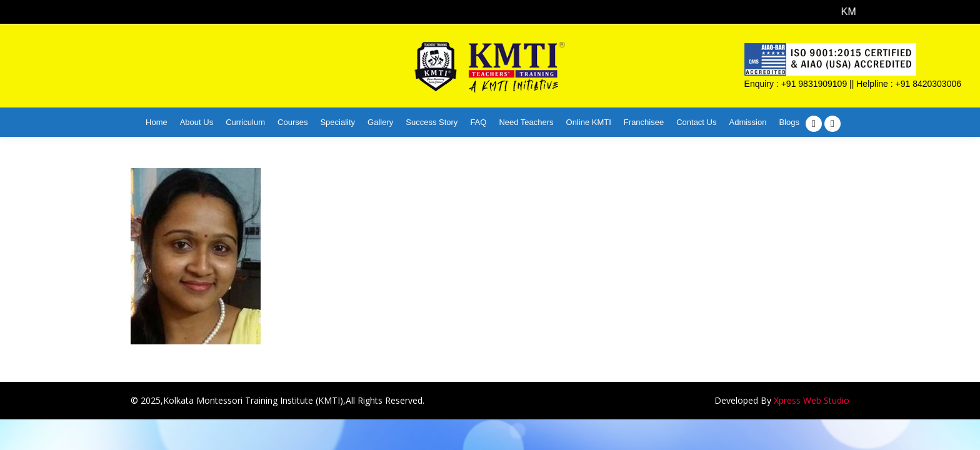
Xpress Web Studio (812, 400)
